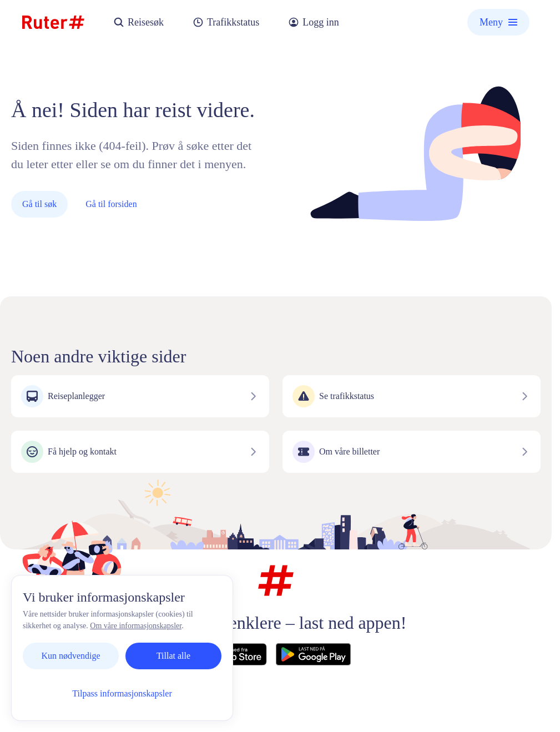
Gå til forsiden (111, 204)
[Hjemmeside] (53, 22)
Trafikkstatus (226, 22)
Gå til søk (39, 204)
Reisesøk (138, 22)
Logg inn (314, 22)
